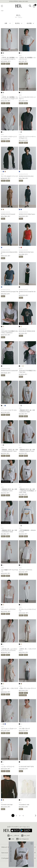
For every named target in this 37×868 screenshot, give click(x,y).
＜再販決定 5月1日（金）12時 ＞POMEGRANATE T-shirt (9, 450)
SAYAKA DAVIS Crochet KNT (9, 371)
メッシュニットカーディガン (9, 410)
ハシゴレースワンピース (8, 767)
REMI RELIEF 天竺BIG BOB (27, 331)
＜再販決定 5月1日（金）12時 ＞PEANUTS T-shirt (9, 490)
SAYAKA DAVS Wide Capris (27, 214)
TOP (2, 11)
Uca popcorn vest (24, 804)
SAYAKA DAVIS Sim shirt (26, 176)
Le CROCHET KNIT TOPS (26, 767)
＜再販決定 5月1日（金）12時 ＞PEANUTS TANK (27, 411)
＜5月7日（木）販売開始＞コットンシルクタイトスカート (10, 58)
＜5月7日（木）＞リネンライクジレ (10, 689)
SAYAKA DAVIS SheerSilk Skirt (27, 292)
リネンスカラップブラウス (8, 609)
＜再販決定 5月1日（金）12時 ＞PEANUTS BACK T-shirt (27, 450)
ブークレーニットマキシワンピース (27, 610)
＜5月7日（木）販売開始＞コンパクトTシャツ (27, 58)
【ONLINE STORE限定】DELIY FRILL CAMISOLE (10, 332)
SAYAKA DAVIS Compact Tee (10, 292)
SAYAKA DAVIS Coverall (8, 214)
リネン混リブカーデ (24, 729)
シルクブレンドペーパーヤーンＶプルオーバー (27, 137)
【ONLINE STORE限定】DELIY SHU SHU (27, 371)
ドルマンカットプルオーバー (9, 729)
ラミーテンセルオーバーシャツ (9, 176)
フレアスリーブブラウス (26, 570)
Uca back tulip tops (7, 804)
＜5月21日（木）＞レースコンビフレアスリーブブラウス (9, 650)
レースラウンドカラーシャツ (9, 137)
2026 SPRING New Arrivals (19, 1)
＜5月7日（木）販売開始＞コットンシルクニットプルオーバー (10, 98)
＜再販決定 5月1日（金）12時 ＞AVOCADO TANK (9, 531)
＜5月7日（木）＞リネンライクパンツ (27, 650)
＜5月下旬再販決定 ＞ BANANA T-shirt (27, 531)
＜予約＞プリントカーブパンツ (27, 688)
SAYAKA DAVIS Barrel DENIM (9, 253)
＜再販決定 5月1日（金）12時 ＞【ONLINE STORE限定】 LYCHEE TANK (27, 491)
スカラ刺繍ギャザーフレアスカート (9, 571)
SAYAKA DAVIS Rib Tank (26, 252)
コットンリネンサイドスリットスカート (27, 98)
